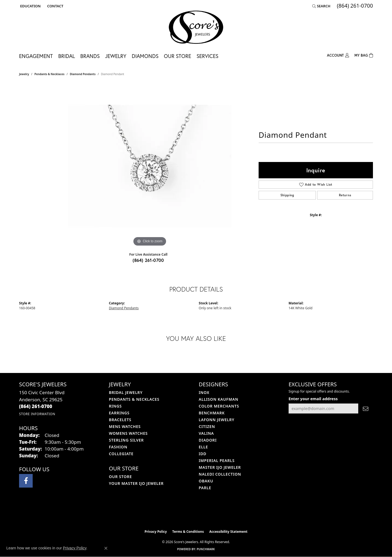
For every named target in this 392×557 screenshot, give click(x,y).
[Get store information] (37, 414)
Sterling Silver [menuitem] (126, 440)
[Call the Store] (36, 406)
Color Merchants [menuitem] (219, 406)
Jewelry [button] (116, 56)
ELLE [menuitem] (203, 447)
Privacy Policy (156, 532)
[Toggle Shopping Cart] (364, 55)
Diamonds (145, 56)
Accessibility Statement (228, 532)
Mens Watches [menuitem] (125, 426)
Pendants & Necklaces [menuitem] (134, 399)
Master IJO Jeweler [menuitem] (220, 467)
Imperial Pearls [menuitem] (217, 460)
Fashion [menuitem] (118, 447)
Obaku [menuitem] (206, 481)
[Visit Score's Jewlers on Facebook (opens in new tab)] (26, 481)
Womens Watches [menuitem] (128, 433)
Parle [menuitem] (205, 488)
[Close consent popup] (106, 548)
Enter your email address (313, 399)
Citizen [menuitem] (207, 426)
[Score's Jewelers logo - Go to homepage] (196, 27)
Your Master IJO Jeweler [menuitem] (136, 483)
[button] (30, 6)
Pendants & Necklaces (50, 74)
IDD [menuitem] (203, 454)
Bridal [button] (67, 56)
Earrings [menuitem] (119, 413)
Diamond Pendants (83, 74)
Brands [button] (90, 56)
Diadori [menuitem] (208, 440)
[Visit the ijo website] (183, 513)
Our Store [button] (177, 56)
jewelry (24, 74)
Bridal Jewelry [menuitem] (126, 392)
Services (207, 56)
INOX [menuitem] (204, 392)
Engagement (36, 56)
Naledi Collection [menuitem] (220, 474)
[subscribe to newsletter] (366, 408)
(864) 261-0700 (148, 260)
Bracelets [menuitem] (120, 420)
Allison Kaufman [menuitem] (218, 399)
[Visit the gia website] (209, 513)
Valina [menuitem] (206, 433)
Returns (345, 195)
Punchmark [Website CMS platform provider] (206, 549)
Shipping (287, 195)
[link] (55, 6)
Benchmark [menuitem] (212, 413)
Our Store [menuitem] (120, 477)
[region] (150, 166)
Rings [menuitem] (115, 406)
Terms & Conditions (188, 532)
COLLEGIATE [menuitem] (121, 454)
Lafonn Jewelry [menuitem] (217, 420)
